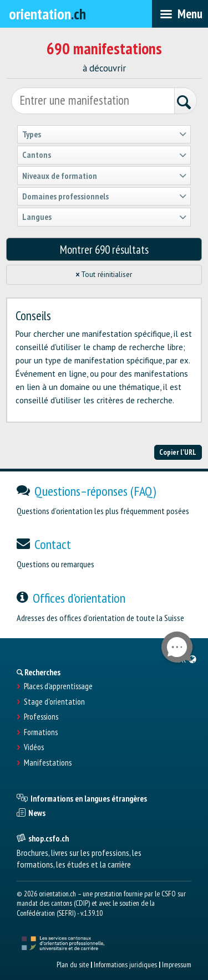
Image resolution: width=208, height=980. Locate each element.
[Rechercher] (185, 102)
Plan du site (73, 964)
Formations (41, 732)
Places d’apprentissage (58, 686)
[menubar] (180, 14)
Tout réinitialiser (104, 274)
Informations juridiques (125, 964)
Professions (41, 717)
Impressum (177, 964)
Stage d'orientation (54, 702)
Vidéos (34, 747)
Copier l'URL (178, 452)
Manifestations (48, 763)
